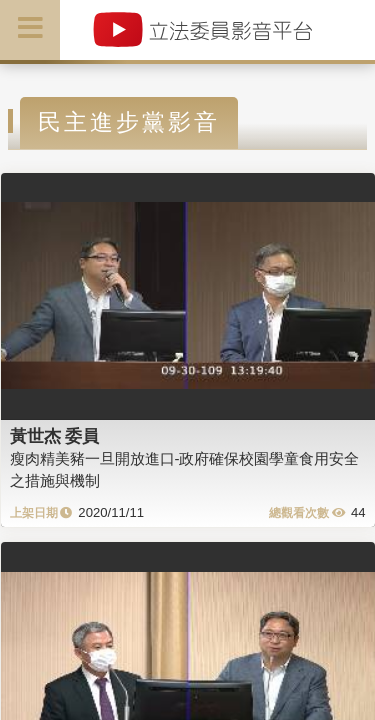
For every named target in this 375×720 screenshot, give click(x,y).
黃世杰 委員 (55, 436)
